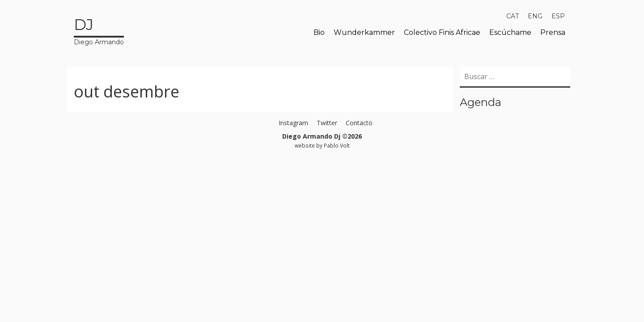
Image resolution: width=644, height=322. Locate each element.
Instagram (293, 123)
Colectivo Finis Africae (442, 32)
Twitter (327, 123)
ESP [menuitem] (558, 16)
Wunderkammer (364, 32)
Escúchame (510, 32)
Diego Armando (99, 30)
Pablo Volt (337, 145)
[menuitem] (513, 16)
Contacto (359, 123)
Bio (319, 32)
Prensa (553, 32)
